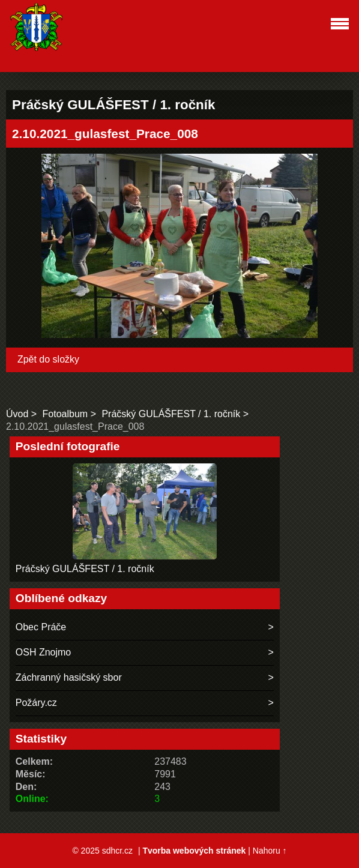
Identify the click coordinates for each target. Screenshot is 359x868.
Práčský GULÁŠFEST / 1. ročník (171, 414)
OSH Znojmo (43, 652)
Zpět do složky (48, 359)
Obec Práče (41, 627)
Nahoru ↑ (270, 851)
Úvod (17, 414)
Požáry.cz (36, 703)
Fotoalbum (65, 414)
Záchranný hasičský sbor (69, 677)
